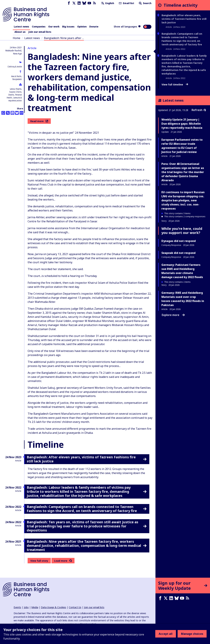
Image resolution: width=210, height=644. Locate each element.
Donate (94, 27)
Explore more (173, 315)
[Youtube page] (89, 3)
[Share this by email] (21, 113)
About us (20, 32)
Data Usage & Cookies (54, 607)
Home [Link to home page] (17, 38)
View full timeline (175, 85)
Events (17, 607)
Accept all (166, 634)
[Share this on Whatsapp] (3, 113)
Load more (61, 561)
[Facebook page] (69, 3)
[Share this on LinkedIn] (12, 113)
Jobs (26, 607)
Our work (54, 27)
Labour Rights (16, 89)
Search (145, 3)
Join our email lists (40, 32)
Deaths (11, 95)
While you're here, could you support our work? (182, 231)
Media (35, 607)
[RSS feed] (94, 3)
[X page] (74, 3)
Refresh (199, 110)
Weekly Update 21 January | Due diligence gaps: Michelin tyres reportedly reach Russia (182, 124)
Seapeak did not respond (178, 253)
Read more (39, 121)
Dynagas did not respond (179, 241)
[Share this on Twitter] (8, 113)
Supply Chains (15, 92)
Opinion (82, 27)
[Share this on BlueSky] (17, 113)
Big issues (68, 27)
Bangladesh (17, 79)
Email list (126, 3)
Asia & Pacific (16, 76)
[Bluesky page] (84, 3)
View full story (39, 561)
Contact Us (75, 607)
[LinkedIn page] (79, 3)
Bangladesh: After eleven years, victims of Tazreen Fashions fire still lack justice (184, 19)
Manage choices (192, 634)
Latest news (21, 27)
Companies (39, 27)
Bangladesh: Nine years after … (64, 38)
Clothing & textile (15, 66)
